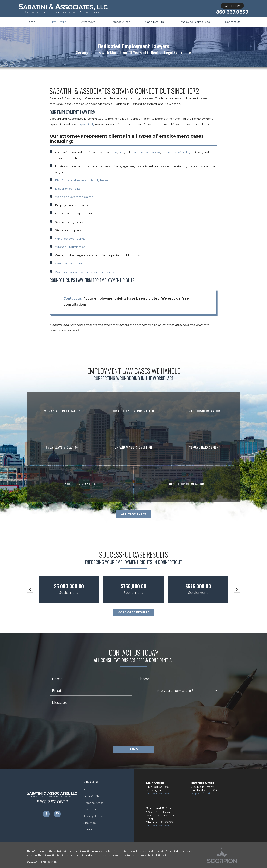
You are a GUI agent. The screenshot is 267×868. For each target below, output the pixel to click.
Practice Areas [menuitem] (120, 22)
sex (158, 152)
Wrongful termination (70, 247)
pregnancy (169, 152)
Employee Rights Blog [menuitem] (194, 22)
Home (88, 789)
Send (134, 749)
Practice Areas (94, 803)
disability (184, 152)
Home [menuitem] (31, 22)
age (114, 152)
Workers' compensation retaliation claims (84, 272)
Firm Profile (92, 796)
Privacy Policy (93, 816)
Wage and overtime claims (74, 197)
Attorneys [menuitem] (88, 22)
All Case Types (134, 514)
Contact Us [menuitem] (233, 22)
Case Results (93, 809)
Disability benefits (68, 189)
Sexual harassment (69, 263)
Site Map (90, 823)
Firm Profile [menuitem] (58, 22)
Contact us (73, 299)
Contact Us (91, 829)
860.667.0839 (232, 12)
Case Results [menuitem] (154, 22)
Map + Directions (158, 793)
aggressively (86, 124)
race (121, 152)
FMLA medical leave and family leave (81, 180)
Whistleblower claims (70, 239)
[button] (30, 589)
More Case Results (134, 612)
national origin (144, 152)
